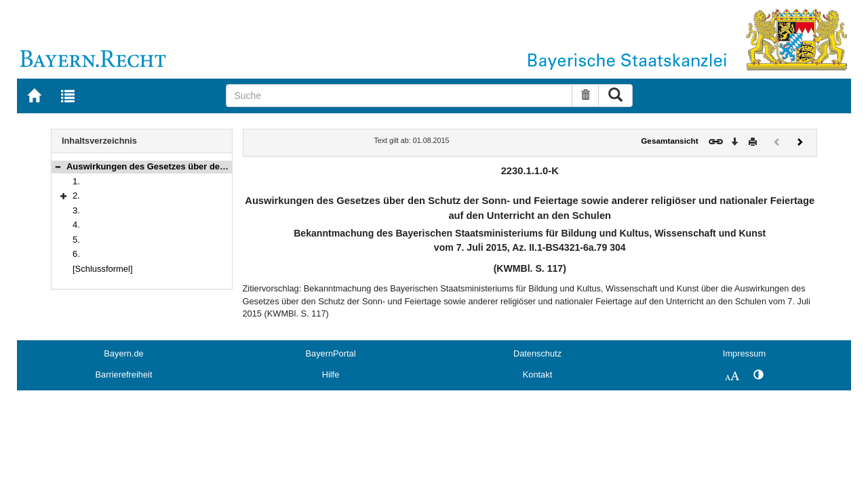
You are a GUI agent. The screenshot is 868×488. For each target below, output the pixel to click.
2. (76, 196)
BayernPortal (331, 353)
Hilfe (331, 374)
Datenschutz (537, 353)
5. (76, 240)
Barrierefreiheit (124, 374)
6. (76, 254)
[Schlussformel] (103, 269)
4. (76, 225)
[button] (58, 166)
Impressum (744, 353)
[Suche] (399, 96)
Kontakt (537, 374)
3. (76, 210)
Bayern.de (123, 353)
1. (76, 181)
